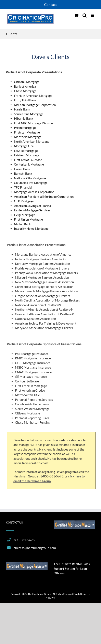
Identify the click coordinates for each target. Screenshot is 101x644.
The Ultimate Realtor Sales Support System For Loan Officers (72, 568)
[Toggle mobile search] (85, 15)
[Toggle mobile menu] (93, 15)
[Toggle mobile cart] (76, 15)
